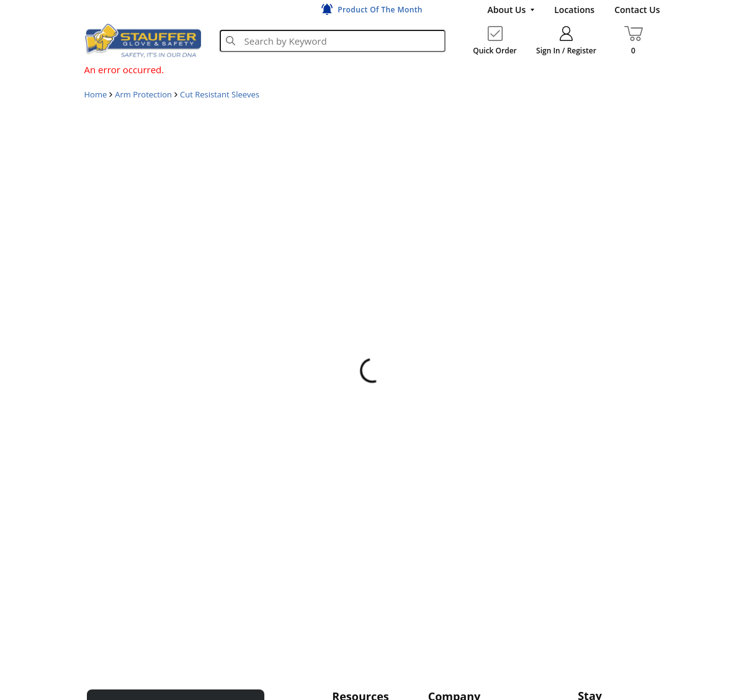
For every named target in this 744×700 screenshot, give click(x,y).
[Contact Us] (637, 10)
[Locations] (574, 10)
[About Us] (511, 10)
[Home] (143, 40)
